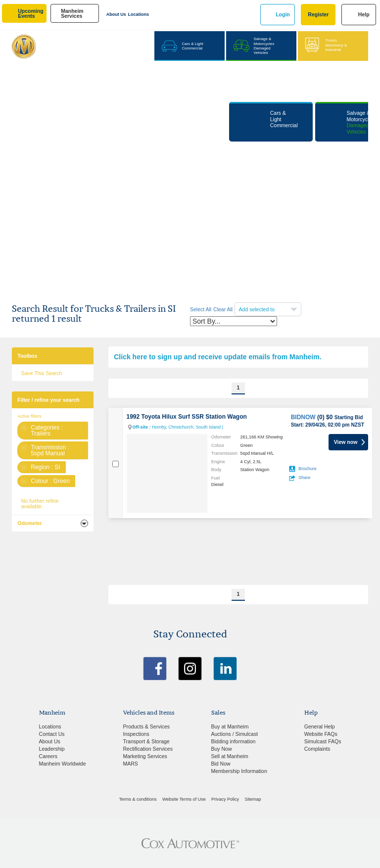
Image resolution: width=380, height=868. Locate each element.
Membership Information (239, 771)
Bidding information (234, 741)
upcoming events (30, 14)
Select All (201, 309)
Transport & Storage (146, 741)
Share (304, 478)
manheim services (72, 14)
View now (346, 442)
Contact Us (52, 734)
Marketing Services (145, 756)
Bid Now (221, 764)
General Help (320, 726)
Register (318, 14)
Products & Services (147, 726)
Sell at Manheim (230, 756)
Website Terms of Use (184, 799)
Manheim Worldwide (63, 764)
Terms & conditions (138, 799)
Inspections (136, 734)
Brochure (308, 469)
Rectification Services (148, 749)
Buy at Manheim (230, 726)
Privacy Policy (225, 799)
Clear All (223, 309)
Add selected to (258, 309)
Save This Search (42, 373)
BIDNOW (303, 417)
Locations (139, 14)
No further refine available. (40, 504)
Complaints (317, 749)
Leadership (52, 749)
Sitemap (253, 799)
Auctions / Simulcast (235, 734)
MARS (131, 764)
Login (283, 14)
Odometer (30, 523)
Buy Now (222, 749)
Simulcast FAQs (323, 741)
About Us (116, 14)
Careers (48, 756)
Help (364, 14)
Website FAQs (321, 734)
